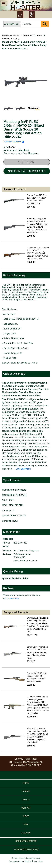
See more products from (21, 153)
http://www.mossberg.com (26, 550)
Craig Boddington (23, 469)
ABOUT (26, 800)
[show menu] (4, 3)
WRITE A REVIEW (11, 599)
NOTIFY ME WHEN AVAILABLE (27, 171)
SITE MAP (26, 833)
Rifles (39, 35)
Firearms (28, 35)
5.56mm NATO (9, 39)
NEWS (26, 816)
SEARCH (26, 791)
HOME (26, 783)
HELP (26, 824)
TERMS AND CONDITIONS (26, 849)
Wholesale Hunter (11, 35)
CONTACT (26, 808)
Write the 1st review (14, 142)
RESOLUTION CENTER (26, 841)
